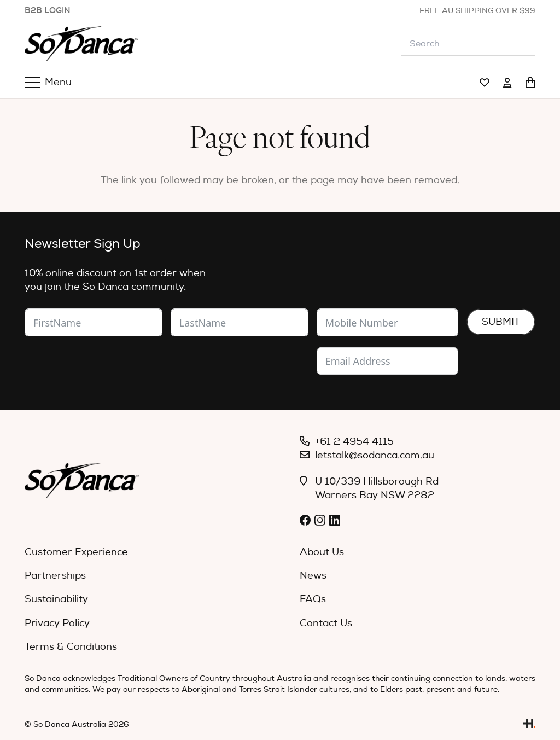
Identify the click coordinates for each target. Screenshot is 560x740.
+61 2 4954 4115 (354, 442)
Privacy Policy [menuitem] (57, 623)
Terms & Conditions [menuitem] (71, 647)
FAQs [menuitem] (313, 599)
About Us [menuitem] (322, 552)
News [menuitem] (313, 576)
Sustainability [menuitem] (56, 599)
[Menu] (48, 83)
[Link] (485, 83)
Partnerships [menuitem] (55, 576)
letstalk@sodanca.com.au (375, 455)
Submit (501, 322)
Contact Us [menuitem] (326, 623)
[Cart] (530, 83)
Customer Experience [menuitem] (76, 552)
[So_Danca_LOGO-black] (81, 44)
